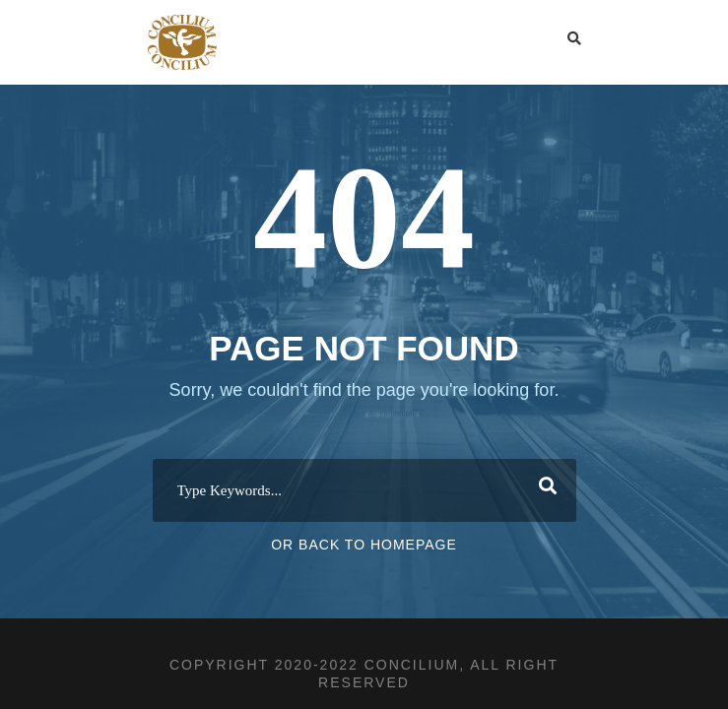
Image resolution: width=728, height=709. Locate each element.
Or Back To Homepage (364, 545)
